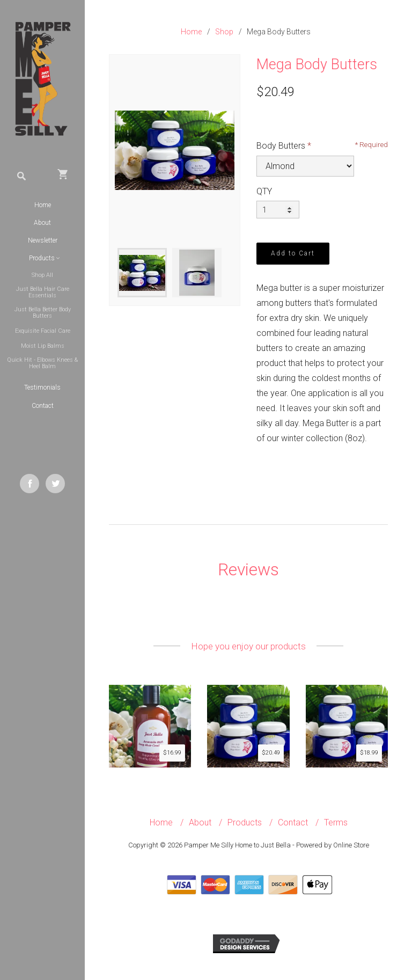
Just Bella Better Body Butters (43, 313)
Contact (43, 406)
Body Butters (281, 146)
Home (43, 205)
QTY (264, 191)
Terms (336, 822)
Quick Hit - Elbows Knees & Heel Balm (42, 363)
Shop (224, 32)
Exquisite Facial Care (43, 331)
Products (245, 822)
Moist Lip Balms (43, 346)
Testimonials (42, 387)
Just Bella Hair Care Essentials (43, 292)
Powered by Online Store (333, 845)
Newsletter (43, 240)
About (42, 223)
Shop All (42, 275)
